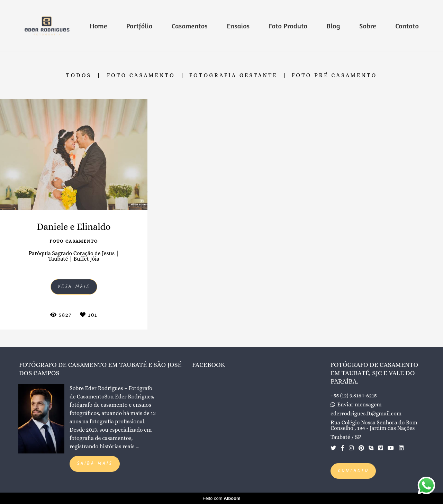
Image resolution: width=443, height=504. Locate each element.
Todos (79, 75)
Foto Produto (288, 26)
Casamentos (190, 26)
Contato (407, 26)
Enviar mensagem (360, 405)
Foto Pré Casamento (334, 75)
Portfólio (139, 26)
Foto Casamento (141, 75)
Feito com (221, 498)
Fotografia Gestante (233, 75)
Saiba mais (95, 464)
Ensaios (238, 26)
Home (98, 26)
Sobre (368, 26)
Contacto (353, 471)
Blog (333, 26)
